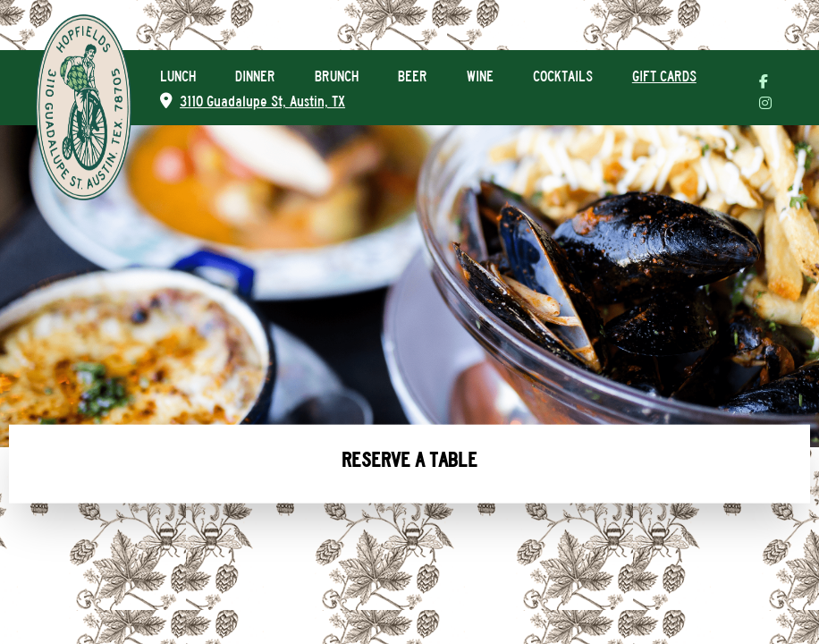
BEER (413, 76)
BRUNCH (337, 76)
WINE (480, 76)
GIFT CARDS (664, 76)
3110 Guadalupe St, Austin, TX (253, 102)
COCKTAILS (563, 76)
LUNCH (178, 76)
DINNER (255, 76)
